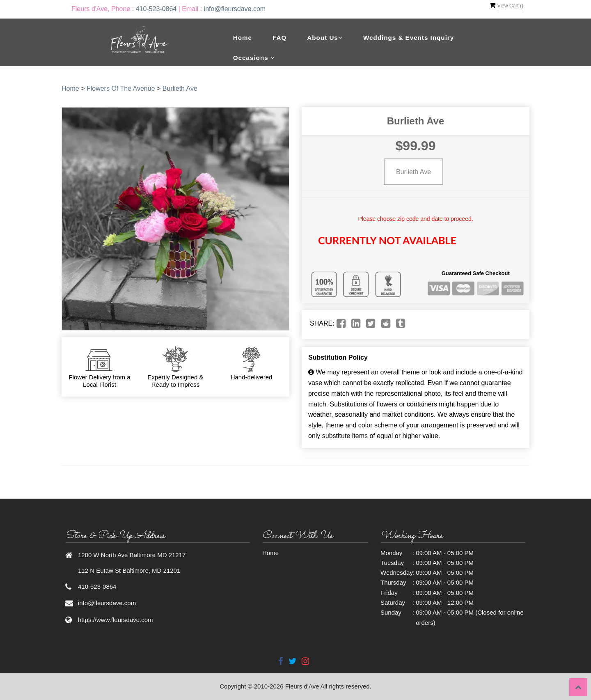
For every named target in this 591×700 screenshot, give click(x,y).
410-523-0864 (156, 9)
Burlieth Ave (180, 88)
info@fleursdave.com (235, 9)
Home (243, 38)
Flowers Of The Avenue (121, 88)
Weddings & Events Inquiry (409, 38)
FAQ (279, 38)
